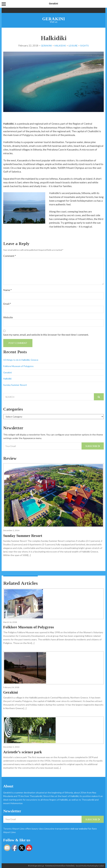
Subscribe (93, 446)
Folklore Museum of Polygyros (18, 366)
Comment (10, 256)
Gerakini (54, 19)
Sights (84, 46)
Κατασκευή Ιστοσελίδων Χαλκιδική (60, 866)
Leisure (73, 46)
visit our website (79, 829)
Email (7, 304)
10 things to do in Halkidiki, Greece (21, 360)
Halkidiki (60, 46)
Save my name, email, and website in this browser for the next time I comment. (46, 335)
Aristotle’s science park (23, 752)
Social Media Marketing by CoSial (90, 866)
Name (7, 290)
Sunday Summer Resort (15, 385)
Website (8, 317)
